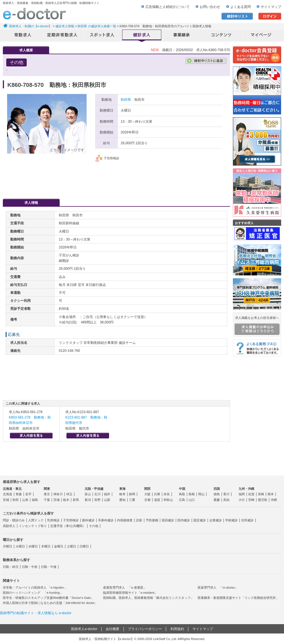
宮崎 (251, 500)
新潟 (88, 500)
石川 (97, 494)
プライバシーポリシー (145, 629)
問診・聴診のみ (14, 520)
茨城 (57, 500)
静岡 (132, 494)
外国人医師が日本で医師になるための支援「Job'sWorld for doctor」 (50, 603)
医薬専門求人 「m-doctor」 (218, 587)
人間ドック (36, 520)
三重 (132, 500)
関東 (47, 489)
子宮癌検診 (71, 520)
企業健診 (216, 520)
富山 (88, 494)
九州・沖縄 (246, 489)
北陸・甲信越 (94, 489)
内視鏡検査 (125, 520)
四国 (217, 489)
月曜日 (8, 546)
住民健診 (247, 520)
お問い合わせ (210, 7)
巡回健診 (168, 520)
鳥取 (182, 494)
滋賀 (157, 500)
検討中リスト (237, 16)
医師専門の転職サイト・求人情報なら (36, 613)
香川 (226, 494)
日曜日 (84, 546)
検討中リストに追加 (206, 61)
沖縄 (274, 500)
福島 (35, 500)
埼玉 (69, 494)
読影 (139, 520)
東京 (47, 494)
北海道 (8, 494)
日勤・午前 (30, 567)
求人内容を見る (31, 436)
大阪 (147, 494)
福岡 (242, 494)
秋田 (16, 500)
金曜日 (59, 546)
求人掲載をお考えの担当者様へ (257, 325)
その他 (94, 526)
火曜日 (20, 546)
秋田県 (126, 100)
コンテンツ (222, 35)
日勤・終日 (11, 567)
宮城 (6, 500)
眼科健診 (88, 520)
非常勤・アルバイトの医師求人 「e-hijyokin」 (35, 587)
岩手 (28, 494)
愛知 (122, 500)
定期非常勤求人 (62, 35)
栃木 (66, 500)
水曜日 (33, 546)
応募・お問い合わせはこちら (116, 177)
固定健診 (200, 520)
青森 (19, 494)
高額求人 (9, 526)
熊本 (271, 494)
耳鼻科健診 (106, 520)
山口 (192, 500)
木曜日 (46, 546)
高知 (226, 500)
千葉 (47, 500)
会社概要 (112, 629)
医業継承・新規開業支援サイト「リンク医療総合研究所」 (238, 598)
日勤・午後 (49, 567)
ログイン (270, 16)
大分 (242, 500)
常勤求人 (23, 35)
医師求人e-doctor (84, 629)
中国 (182, 489)
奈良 (167, 494)
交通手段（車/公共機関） (68, 526)
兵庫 (157, 494)
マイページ (261, 35)
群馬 (76, 500)
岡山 (201, 494)
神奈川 (58, 494)
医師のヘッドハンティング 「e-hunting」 (33, 593)
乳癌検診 (53, 520)
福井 (107, 494)
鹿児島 (263, 500)
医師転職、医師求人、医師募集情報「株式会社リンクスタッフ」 (148, 598)
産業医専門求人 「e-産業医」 (125, 587)
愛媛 (217, 500)
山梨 (107, 500)
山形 (25, 500)
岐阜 (122, 494)
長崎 (261, 494)
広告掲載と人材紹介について (168, 7)
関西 (147, 489)
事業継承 (182, 35)
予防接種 (152, 520)
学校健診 (231, 520)
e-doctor (35, 14)
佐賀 (251, 494)
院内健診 (184, 520)
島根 (192, 494)
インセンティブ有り (33, 526)
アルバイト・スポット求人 (102, 35)
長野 (97, 500)
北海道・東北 (12, 489)
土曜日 (71, 546)
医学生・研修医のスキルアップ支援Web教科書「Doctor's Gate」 (48, 598)
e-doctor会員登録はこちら (257, 55)
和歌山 (168, 500)
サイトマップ (271, 7)
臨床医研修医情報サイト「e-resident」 (130, 593)
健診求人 (142, 35)
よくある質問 (241, 7)
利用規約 (177, 629)
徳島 (217, 494)
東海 (122, 489)
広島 (182, 500)
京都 (147, 500)
